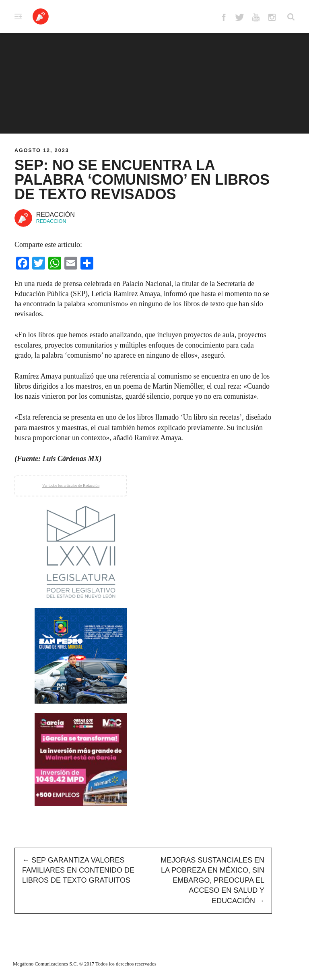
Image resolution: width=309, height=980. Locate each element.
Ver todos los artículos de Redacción (71, 485)
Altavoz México (41, 16)
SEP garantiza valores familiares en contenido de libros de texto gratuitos (78, 870)
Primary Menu (18, 16)
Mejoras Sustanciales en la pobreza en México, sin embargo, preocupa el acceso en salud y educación (212, 880)
